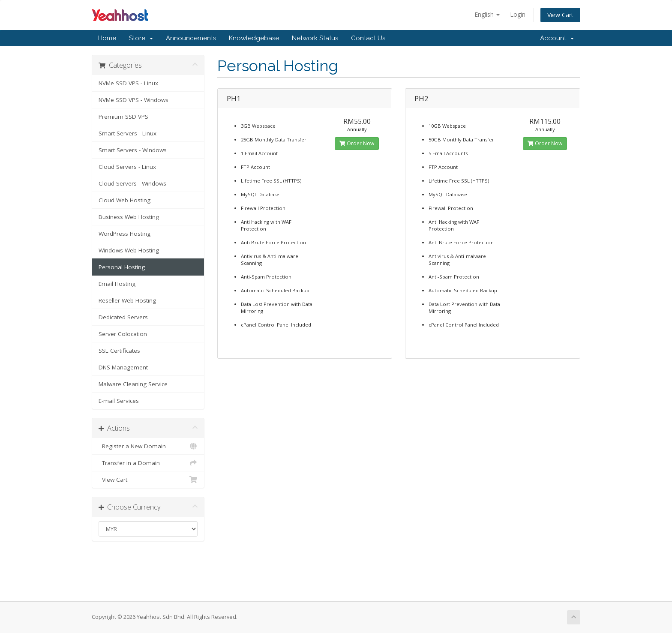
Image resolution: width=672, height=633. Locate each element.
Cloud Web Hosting (124, 200)
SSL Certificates (119, 351)
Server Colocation (123, 334)
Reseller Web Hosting (127, 300)
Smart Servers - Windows (133, 150)
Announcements (191, 38)
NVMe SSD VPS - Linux (128, 83)
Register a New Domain (148, 446)
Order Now (357, 143)
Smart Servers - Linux (127, 133)
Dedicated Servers (123, 317)
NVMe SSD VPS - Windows (133, 100)
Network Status (315, 38)
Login (518, 14)
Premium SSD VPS (123, 117)
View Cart (560, 15)
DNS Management (123, 367)
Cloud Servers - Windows (132, 183)
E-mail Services (119, 401)
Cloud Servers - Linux (127, 167)
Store (141, 38)
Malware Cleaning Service (133, 384)
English (487, 14)
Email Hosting (117, 284)
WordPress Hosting (124, 234)
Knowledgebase (254, 38)
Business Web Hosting (129, 217)
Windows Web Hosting (129, 250)
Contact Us (368, 38)
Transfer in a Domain (148, 463)
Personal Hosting (122, 267)
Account (557, 38)
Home (107, 38)
